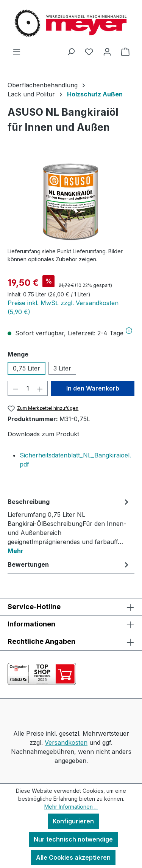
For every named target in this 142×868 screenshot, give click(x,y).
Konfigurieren (73, 821)
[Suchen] (71, 51)
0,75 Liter (27, 368)
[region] (71, 199)
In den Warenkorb (93, 388)
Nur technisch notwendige (73, 839)
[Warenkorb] (125, 51)
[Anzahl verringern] (16, 388)
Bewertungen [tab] (69, 564)
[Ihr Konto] (107, 51)
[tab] (69, 526)
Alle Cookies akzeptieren (73, 857)
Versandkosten (66, 742)
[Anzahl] (28, 388)
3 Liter (62, 368)
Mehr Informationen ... (71, 807)
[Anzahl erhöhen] (40, 388)
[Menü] (17, 51)
